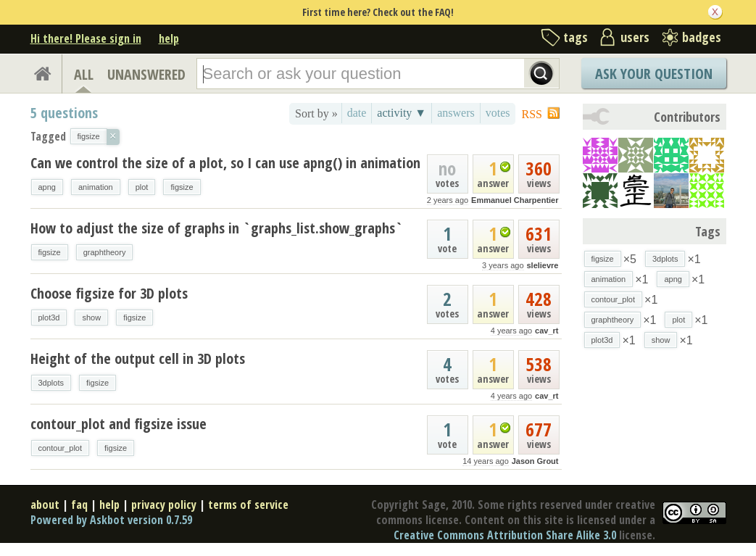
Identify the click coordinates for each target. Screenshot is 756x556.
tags (576, 37)
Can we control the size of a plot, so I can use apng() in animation (225, 163)
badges (702, 37)
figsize (182, 187)
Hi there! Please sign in (86, 38)
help (169, 38)
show (91, 318)
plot (142, 187)
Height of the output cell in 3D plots (138, 358)
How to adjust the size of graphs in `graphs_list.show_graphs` (217, 228)
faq (79, 505)
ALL (84, 74)
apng (47, 187)
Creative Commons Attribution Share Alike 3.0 (505, 535)
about (45, 505)
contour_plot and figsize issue (119, 424)
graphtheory (105, 252)
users (635, 37)
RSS (532, 114)
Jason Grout (535, 461)
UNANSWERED (146, 74)
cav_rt (547, 331)
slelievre (542, 265)
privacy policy (164, 505)
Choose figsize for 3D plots (109, 293)
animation (96, 187)
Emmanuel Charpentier (515, 200)
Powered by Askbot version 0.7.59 (111, 520)
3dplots (51, 383)
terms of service (248, 505)
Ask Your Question (654, 74)
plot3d (49, 318)
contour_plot (61, 448)
